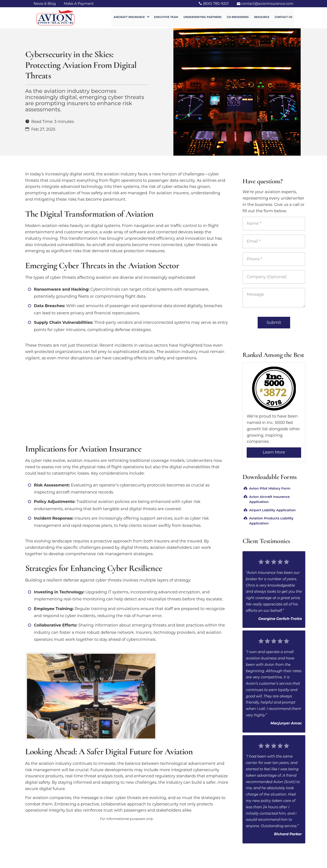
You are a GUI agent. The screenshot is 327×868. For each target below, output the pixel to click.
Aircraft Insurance (129, 18)
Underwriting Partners (203, 18)
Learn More (274, 452)
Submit (274, 322)
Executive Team (166, 18)
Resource (262, 18)
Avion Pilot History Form (270, 488)
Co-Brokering (238, 18)
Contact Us (283, 18)
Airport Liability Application (272, 510)
